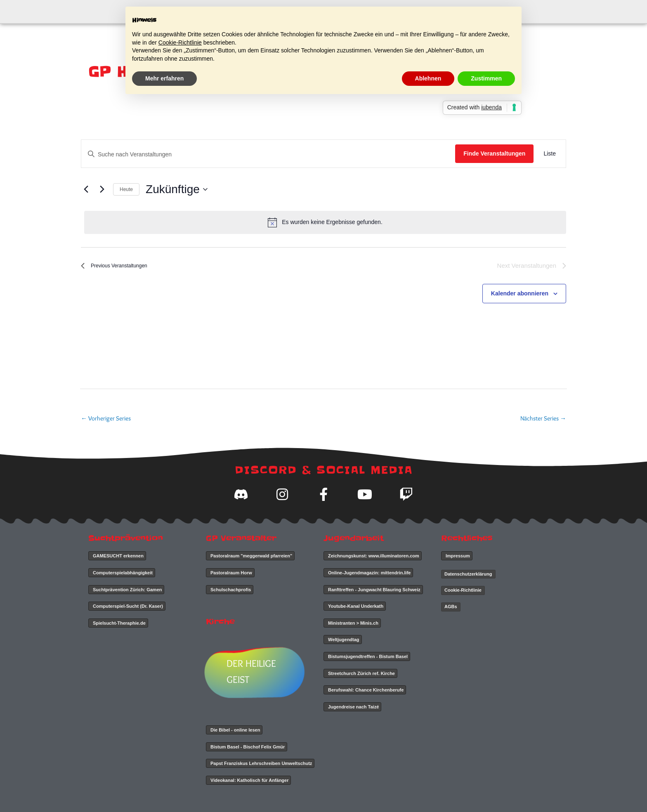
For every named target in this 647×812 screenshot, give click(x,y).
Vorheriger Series (106, 418)
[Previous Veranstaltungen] (86, 189)
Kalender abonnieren (520, 294)
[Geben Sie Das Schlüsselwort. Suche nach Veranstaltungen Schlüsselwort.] (268, 155)
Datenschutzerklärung (468, 574)
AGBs (451, 607)
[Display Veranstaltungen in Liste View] (550, 154)
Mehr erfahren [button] (164, 78)
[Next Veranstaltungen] (102, 189)
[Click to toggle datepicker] (177, 189)
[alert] (325, 222)
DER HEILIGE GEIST (254, 672)
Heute (126, 189)
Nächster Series (543, 418)
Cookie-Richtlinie (463, 590)
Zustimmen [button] (486, 78)
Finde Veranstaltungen (494, 153)
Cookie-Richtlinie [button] (180, 42)
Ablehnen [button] (428, 78)
